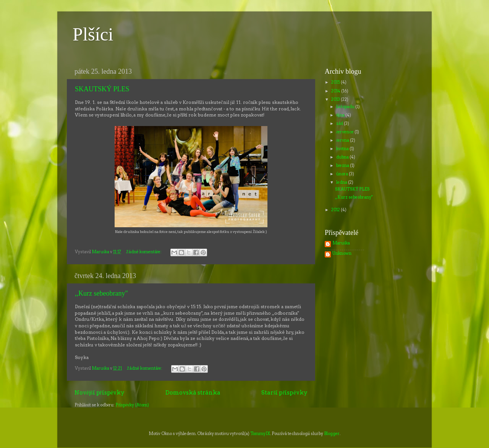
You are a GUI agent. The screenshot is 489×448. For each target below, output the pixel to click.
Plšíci (93, 34)
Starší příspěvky (284, 392)
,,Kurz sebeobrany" (101, 293)
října (341, 115)
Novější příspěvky (100, 392)
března (343, 166)
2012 (336, 210)
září (340, 124)
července (346, 132)
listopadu (346, 107)
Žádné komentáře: (144, 252)
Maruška (341, 243)
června (343, 140)
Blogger (332, 434)
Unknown (342, 254)
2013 (336, 99)
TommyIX (260, 434)
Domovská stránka (193, 392)
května (343, 149)
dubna (343, 157)
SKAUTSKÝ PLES (102, 89)
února (342, 174)
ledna (342, 182)
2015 (336, 82)
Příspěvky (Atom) (132, 405)
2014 (336, 91)
